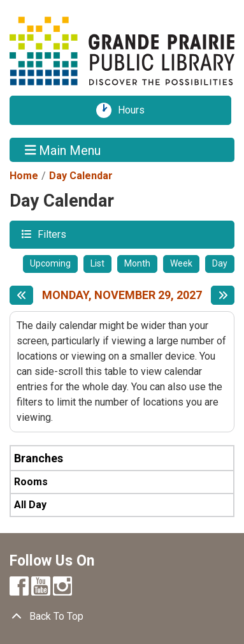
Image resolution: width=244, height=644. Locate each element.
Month (137, 263)
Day (220, 263)
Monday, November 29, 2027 (122, 295)
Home (24, 176)
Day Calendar (81, 176)
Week (181, 263)
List (97, 263)
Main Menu (63, 150)
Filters (50, 234)
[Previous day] (21, 295)
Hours (136, 110)
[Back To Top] (122, 617)
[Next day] (223, 295)
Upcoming (50, 263)
